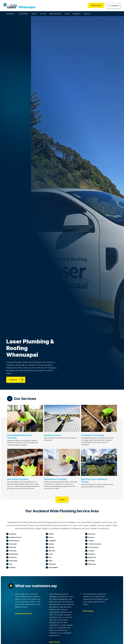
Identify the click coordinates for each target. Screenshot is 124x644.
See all (62, 500)
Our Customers (24, 14)
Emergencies (77, 14)
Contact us (113, 6)
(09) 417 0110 (96, 5)
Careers (67, 14)
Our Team (43, 14)
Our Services (10, 14)
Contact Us (87, 14)
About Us (34, 14)
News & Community (55, 14)
